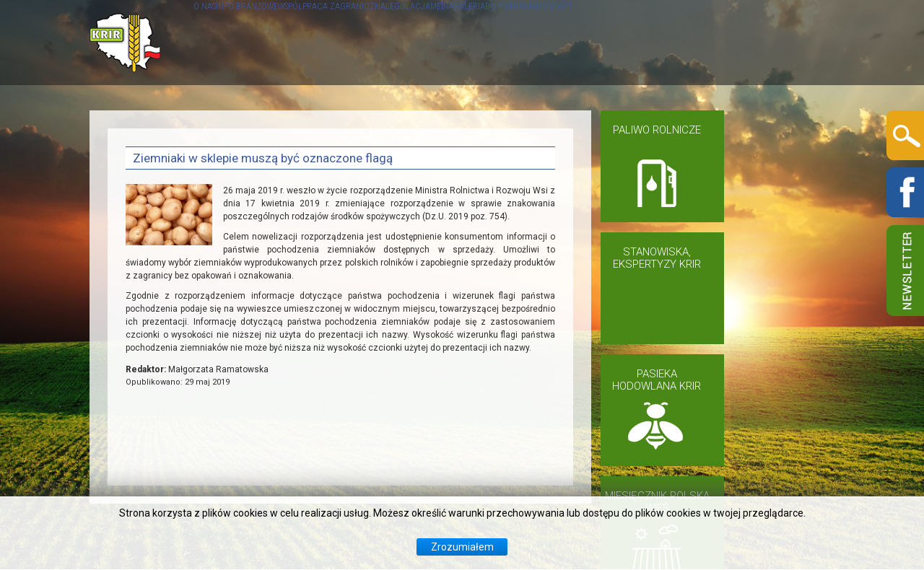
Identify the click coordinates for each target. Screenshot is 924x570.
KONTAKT (794, 42)
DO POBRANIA (720, 42)
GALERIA (649, 42)
